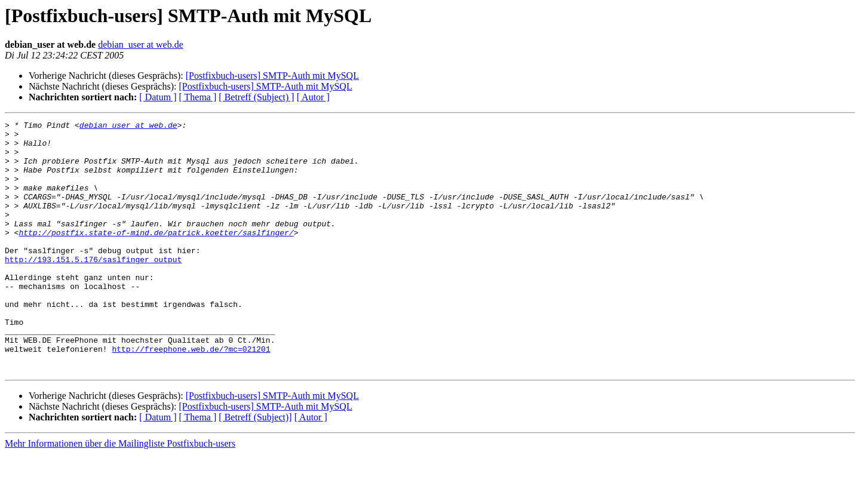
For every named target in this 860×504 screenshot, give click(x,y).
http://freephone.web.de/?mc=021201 (191, 395)
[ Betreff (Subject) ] (256, 97)
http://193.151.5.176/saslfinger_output (93, 288)
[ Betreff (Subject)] (255, 467)
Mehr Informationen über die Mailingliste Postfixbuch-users (120, 494)
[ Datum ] (158, 97)
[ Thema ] (198, 97)
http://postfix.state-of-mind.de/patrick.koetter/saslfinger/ (156, 256)
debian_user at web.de (141, 44)
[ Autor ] (313, 97)
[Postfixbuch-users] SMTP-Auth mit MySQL (272, 76)
